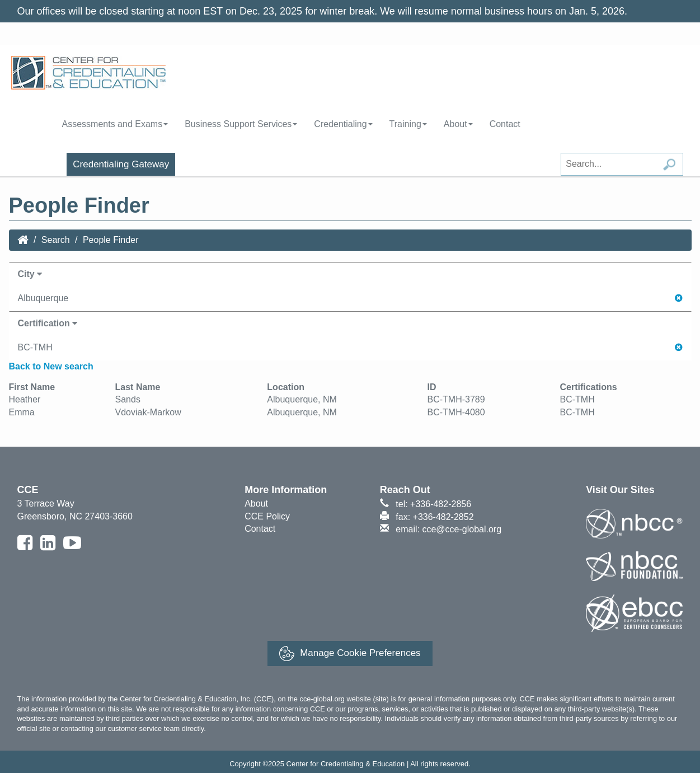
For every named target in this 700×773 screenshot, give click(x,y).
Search (56, 240)
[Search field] (622, 164)
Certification (48, 323)
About (458, 124)
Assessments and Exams (115, 124)
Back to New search (51, 366)
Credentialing (343, 124)
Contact (505, 124)
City (30, 274)
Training (408, 124)
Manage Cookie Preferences (350, 653)
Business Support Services (241, 124)
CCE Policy (267, 516)
